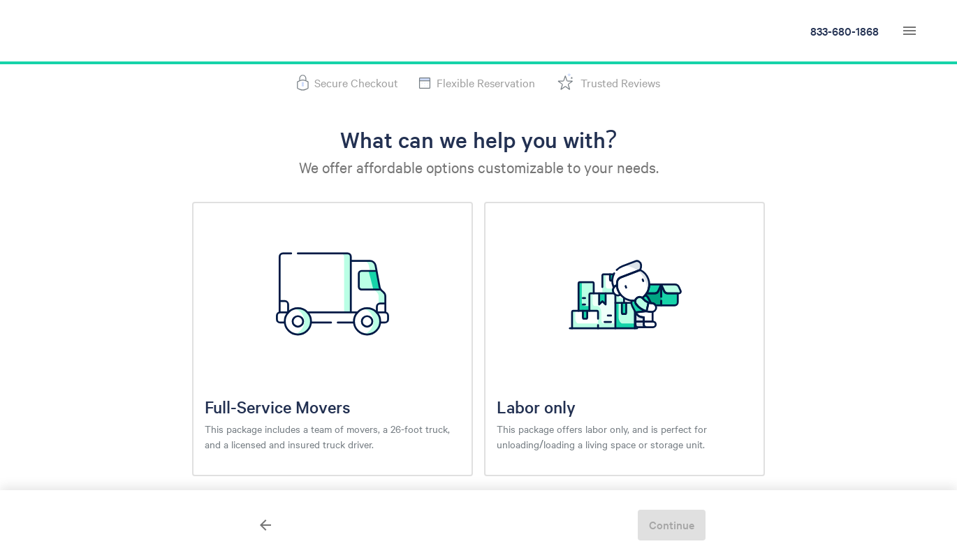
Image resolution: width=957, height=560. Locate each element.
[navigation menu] (909, 31)
